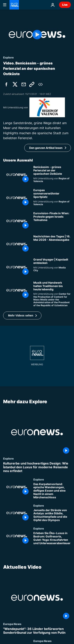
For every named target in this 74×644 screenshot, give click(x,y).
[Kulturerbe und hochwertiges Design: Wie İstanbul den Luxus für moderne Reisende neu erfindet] (37, 467)
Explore (8, 458)
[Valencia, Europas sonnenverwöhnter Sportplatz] (52, 198)
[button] (22, 315)
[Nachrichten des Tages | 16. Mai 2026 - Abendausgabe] (52, 244)
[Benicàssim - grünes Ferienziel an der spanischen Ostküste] (52, 175)
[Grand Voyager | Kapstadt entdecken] (52, 267)
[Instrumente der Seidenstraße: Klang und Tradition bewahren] (52, 294)
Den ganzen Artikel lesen (46, 148)
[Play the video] (37, 35)
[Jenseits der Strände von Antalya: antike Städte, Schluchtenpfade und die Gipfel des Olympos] (52, 515)
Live (65, 5)
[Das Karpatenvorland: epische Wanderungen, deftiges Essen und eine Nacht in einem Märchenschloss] (52, 491)
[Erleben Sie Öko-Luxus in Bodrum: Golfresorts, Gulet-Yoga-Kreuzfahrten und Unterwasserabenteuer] (52, 539)
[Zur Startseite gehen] (14, 5)
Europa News (12, 624)
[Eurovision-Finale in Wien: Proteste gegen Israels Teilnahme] (52, 221)
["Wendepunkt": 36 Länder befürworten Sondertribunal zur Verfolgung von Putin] (37, 631)
